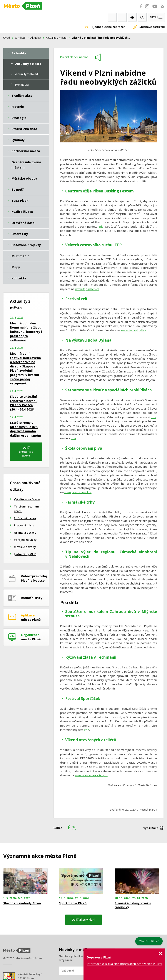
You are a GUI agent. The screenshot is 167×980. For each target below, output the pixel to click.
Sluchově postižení (152, 27)
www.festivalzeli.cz (134, 330)
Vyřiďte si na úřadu (27, 499)
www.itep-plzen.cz (87, 289)
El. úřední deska (25, 518)
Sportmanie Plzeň (73, 903)
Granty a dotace (25, 533)
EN (132, 17)
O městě (20, 38)
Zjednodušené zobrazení (109, 27)
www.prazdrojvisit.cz (78, 492)
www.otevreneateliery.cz (91, 775)
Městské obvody (25, 547)
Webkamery (112, 17)
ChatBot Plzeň (149, 941)
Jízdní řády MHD (25, 554)
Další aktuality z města (26, 452)
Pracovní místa (24, 525)
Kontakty (122, 17)
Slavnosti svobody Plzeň (22, 903)
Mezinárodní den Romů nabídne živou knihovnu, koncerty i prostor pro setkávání (26, 332)
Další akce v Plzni (83, 920)
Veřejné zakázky (25, 540)
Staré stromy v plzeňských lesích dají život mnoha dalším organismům (26, 429)
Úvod (7, 38)
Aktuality (36, 38)
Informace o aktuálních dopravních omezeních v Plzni (124, 964)
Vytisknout (150, 828)
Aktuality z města (56, 38)
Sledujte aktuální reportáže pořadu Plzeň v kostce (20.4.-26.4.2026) (24, 403)
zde (101, 227)
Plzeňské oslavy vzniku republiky (133, 905)
